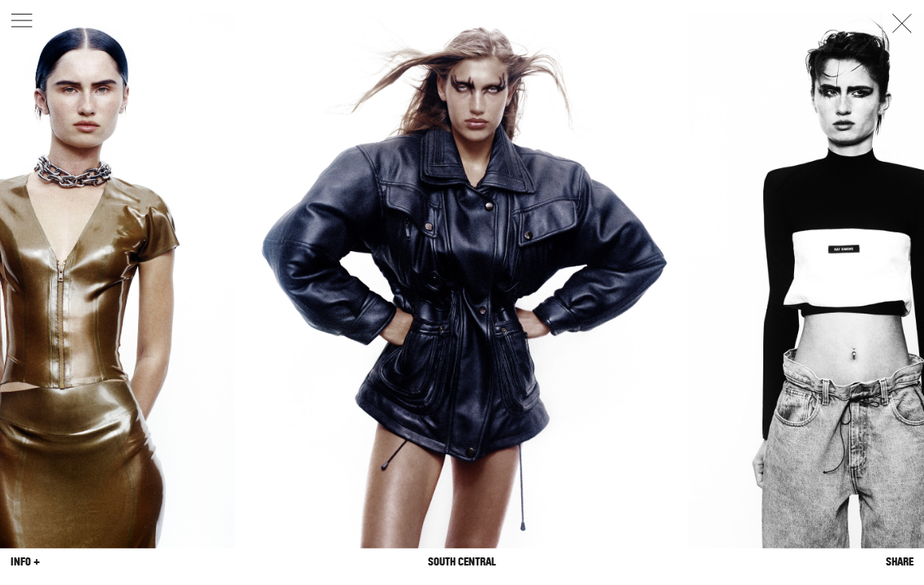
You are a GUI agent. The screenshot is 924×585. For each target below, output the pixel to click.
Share (900, 562)
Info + (25, 562)
